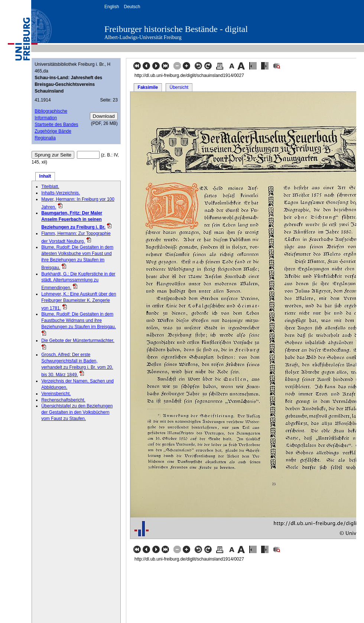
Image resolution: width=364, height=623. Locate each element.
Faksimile (148, 87)
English (112, 7)
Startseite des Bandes (56, 125)
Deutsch (132, 7)
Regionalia (45, 138)
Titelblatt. (50, 187)
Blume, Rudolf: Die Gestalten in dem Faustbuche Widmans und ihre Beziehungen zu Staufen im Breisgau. (79, 320)
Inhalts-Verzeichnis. (61, 193)
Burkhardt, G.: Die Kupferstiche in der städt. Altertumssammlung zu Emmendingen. (78, 281)
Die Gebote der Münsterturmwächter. (78, 340)
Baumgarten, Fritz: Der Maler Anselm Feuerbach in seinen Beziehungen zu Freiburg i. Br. (73, 220)
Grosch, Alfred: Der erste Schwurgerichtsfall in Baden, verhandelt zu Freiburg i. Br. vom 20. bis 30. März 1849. (77, 365)
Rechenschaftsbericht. (63, 400)
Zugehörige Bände (53, 131)
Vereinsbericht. (56, 394)
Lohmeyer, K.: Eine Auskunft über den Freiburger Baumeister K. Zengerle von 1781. (79, 301)
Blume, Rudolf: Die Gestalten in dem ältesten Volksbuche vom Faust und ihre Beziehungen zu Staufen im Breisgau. (77, 257)
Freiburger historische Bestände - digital (176, 29)
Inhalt (45, 176)
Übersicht (179, 87)
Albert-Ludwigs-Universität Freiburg (143, 37)
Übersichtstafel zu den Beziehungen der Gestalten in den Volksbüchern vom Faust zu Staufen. (77, 412)
